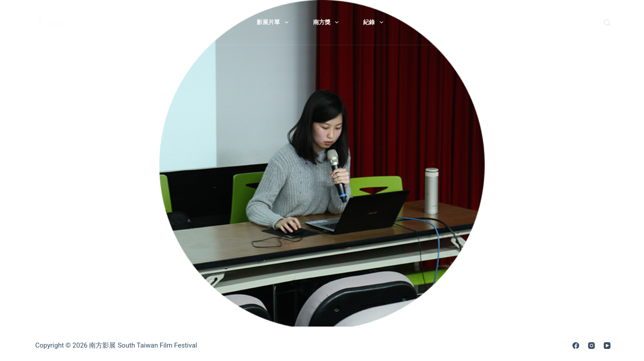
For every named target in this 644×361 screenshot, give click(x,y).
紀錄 (375, 22)
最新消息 (174, 22)
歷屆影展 (419, 22)
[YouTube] (607, 346)
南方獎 (328, 22)
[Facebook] (576, 346)
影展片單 (274, 22)
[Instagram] (591, 346)
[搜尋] (607, 23)
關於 (224, 22)
